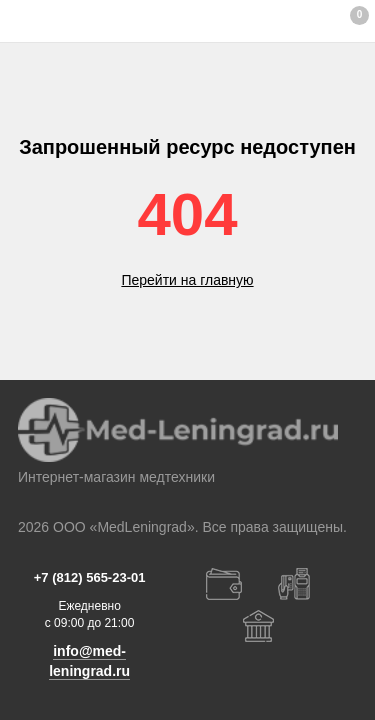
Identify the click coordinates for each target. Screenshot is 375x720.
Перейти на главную (187, 280)
